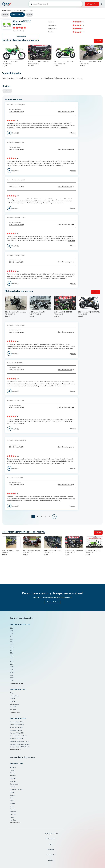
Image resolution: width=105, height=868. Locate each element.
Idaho (12, 798)
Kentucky (13, 812)
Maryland (13, 820)
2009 (12, 664)
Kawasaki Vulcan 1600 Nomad (20, 744)
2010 (12, 661)
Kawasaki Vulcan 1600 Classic (20, 747)
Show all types (15, 712)
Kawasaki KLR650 (16, 730)
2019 (12, 639)
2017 (12, 645)
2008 (12, 667)
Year (28, 15)
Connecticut (14, 784)
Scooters (13, 710)
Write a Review (53, 602)
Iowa (12, 806)
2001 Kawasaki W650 (41, 187)
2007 (12, 670)
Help (51, 844)
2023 (12, 628)
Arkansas (13, 776)
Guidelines (51, 849)
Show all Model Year (17, 683)
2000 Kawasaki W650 (41, 112)
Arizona (13, 773)
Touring (13, 698)
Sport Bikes (14, 707)
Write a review (92, 4)
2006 (12, 672)
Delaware (13, 787)
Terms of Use (51, 855)
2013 (12, 653)
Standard (13, 701)
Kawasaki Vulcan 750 (17, 733)
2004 (12, 678)
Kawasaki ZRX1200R (17, 738)
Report (74, 133)
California (13, 778)
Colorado (13, 781)
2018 (12, 642)
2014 (12, 650)
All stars (6, 91)
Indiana (13, 803)
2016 (12, 647)
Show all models (15, 750)
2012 (12, 656)
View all (98, 41)
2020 (12, 636)
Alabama (13, 767)
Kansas (13, 809)
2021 (12, 634)
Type (4, 15)
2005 (12, 675)
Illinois (12, 801)
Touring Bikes (15, 696)
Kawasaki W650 (16, 15)
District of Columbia (17, 789)
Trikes (12, 693)
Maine (12, 817)
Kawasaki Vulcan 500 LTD (18, 736)
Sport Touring (15, 704)
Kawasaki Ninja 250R (17, 722)
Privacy (51, 860)
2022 (12, 631)
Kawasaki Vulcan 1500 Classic (20, 741)
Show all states (15, 823)
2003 (12, 681)
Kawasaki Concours (16, 727)
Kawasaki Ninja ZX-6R (17, 725)
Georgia (13, 795)
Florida (12, 792)
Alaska (12, 770)
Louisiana (13, 814)
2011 (12, 658)
